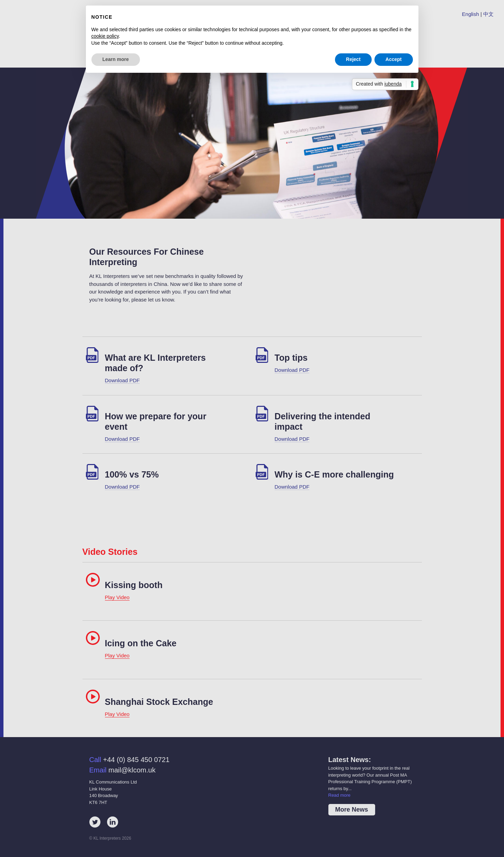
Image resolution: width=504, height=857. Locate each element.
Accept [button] (394, 59)
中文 (488, 14)
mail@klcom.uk (132, 770)
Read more (339, 795)
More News (352, 810)
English (471, 14)
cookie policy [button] (105, 36)
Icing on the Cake (141, 643)
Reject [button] (353, 59)
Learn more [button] (116, 59)
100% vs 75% (132, 474)
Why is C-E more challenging (334, 474)
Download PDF (122, 380)
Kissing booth (134, 585)
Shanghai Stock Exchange (159, 702)
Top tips (291, 358)
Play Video (117, 597)
